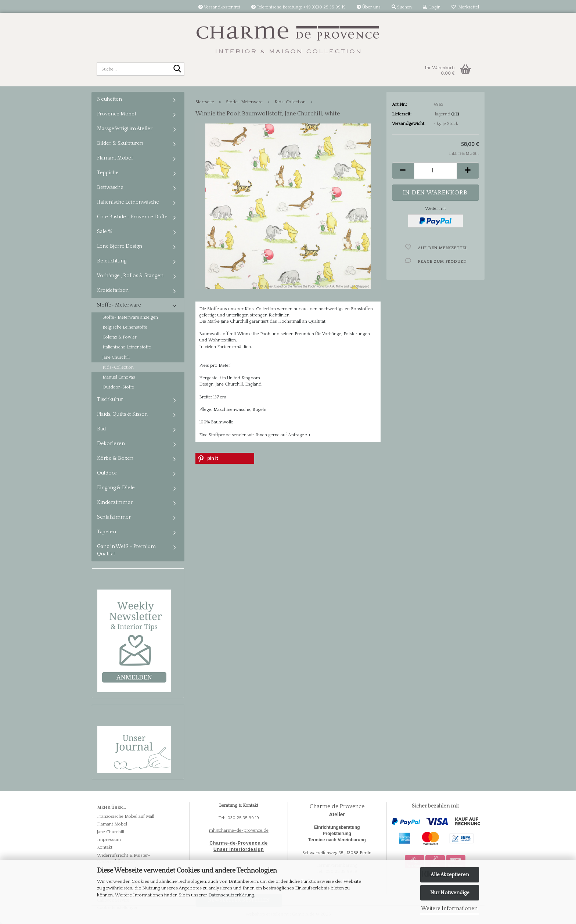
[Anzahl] (435, 171)
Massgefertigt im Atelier (125, 129)
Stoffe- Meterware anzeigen (130, 317)
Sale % (105, 232)
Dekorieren (111, 444)
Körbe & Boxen (115, 458)
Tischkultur (110, 400)
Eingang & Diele (116, 488)
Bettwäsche (110, 187)
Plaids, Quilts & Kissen (122, 414)
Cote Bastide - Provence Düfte (132, 217)
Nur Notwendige (450, 893)
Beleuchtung (112, 261)
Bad (101, 429)
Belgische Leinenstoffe (125, 327)
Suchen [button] (402, 7)
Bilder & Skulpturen (120, 143)
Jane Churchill (116, 357)
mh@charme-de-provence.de (239, 830)
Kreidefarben (113, 290)
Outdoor (107, 473)
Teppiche (108, 173)
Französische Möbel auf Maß (126, 816)
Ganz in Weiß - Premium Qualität (126, 550)
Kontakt (105, 847)
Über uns (369, 7)
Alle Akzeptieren (450, 875)
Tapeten (107, 532)
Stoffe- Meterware (119, 305)
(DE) (455, 114)
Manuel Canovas (119, 377)
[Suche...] (177, 69)
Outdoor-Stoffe (118, 387)
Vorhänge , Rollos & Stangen (130, 276)
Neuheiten (109, 99)
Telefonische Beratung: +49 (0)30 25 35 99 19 (298, 7)
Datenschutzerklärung (231, 895)
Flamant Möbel (115, 158)
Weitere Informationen (449, 909)
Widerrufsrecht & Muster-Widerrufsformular (124, 859)
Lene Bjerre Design (120, 246)
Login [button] (432, 7)
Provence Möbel (116, 114)
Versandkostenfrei (219, 7)
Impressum (109, 840)
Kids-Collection (118, 367)
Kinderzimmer (115, 502)
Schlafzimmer (114, 517)
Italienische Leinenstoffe (127, 347)
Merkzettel (465, 7)
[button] (403, 171)
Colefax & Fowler (120, 337)
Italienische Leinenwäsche (128, 202)
